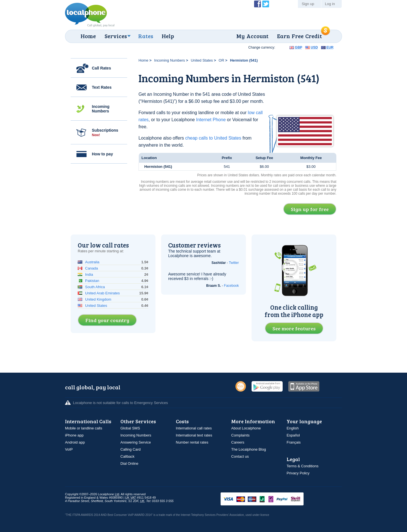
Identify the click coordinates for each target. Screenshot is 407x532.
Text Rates (102, 87)
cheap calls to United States (213, 138)
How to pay (102, 154)
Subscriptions (105, 133)
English (293, 428)
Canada (92, 268)
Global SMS (130, 428)
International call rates (194, 428)
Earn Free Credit (299, 36)
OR (222, 60)
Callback (127, 456)
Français (294, 442)
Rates (146, 36)
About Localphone (246, 428)
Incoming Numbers (101, 109)
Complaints (240, 435)
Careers (238, 442)
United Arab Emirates (102, 293)
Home (88, 36)
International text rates (194, 435)
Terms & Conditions (303, 466)
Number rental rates (192, 442)
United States (202, 60)
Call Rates (101, 68)
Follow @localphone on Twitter (266, 4)
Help (168, 36)
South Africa (95, 287)
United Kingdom (98, 299)
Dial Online (129, 463)
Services (116, 36)
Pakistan (92, 281)
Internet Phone (211, 120)
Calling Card (131, 449)
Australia (92, 262)
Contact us (240, 456)
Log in (330, 4)
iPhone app (74, 435)
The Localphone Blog (249, 449)
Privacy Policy (298, 473)
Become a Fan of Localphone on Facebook (257, 4)
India (89, 274)
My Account (252, 36)
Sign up (308, 4)
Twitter (234, 263)
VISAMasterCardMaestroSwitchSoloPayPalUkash (270, 499)
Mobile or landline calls (84, 428)
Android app (75, 442)
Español (293, 435)
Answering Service (136, 442)
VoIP (69, 449)
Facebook (231, 286)
